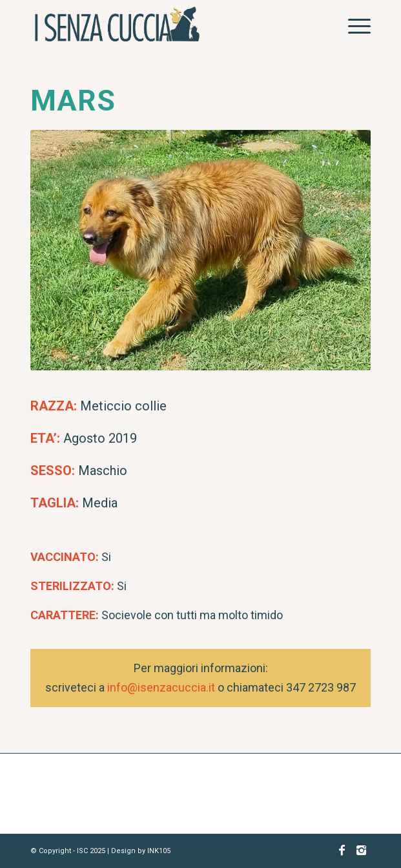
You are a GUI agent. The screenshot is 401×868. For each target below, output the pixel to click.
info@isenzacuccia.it (161, 687)
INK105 (159, 851)
